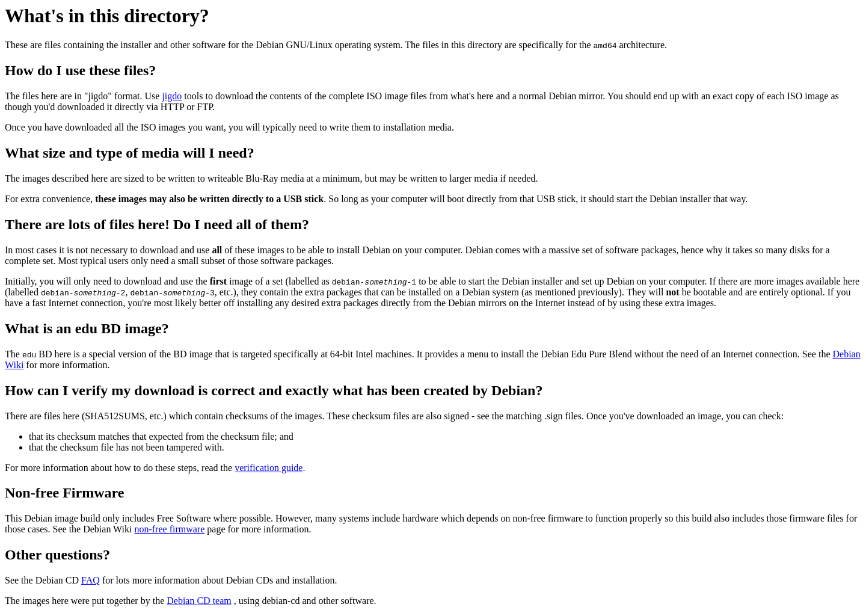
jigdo (172, 96)
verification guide (269, 468)
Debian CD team (199, 601)
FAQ (91, 580)
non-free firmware (169, 529)
